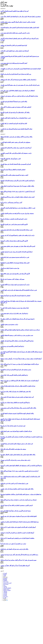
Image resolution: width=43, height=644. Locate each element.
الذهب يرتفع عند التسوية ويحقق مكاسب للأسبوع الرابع (14, 175)
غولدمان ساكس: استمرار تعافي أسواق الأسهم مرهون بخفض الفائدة (18, 22)
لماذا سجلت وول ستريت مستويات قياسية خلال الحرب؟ (15, 308)
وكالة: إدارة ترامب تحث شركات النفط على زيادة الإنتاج (14, 549)
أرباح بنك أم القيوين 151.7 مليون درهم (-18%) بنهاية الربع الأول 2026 (18, 192)
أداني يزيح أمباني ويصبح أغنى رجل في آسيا (11, 203)
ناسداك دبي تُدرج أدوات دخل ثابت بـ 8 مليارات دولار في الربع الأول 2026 (19, 500)
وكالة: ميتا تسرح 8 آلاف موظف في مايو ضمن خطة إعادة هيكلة (16, 137)
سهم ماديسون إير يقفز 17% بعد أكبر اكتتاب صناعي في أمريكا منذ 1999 (18, 560)
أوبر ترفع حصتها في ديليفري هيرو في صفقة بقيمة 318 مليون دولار (17, 397)
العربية (5, 600)
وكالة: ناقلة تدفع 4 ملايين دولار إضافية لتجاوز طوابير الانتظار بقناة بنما (18, 455)
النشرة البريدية (7, 583)
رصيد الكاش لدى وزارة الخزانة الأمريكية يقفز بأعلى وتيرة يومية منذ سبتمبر (19, 555)
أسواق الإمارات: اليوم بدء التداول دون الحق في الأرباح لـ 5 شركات (17, 533)
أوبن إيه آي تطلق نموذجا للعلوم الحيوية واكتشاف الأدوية (14, 11)
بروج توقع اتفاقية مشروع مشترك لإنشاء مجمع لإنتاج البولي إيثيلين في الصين (20, 522)
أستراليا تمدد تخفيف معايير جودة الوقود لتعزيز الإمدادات (15, 51)
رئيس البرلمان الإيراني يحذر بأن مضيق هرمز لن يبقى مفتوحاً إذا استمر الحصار (20, 85)
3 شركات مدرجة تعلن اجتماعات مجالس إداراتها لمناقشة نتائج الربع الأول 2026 (20, 330)
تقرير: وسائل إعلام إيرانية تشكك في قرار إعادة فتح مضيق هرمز (16, 230)
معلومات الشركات (7, 588)
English (5, 599)
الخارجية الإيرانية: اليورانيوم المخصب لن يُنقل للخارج (14, 123)
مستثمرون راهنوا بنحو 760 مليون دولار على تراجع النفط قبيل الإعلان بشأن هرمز (21, 17)
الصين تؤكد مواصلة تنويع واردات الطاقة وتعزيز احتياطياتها (15, 263)
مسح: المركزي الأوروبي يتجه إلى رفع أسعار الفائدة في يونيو (16, 511)
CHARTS (5, 580)
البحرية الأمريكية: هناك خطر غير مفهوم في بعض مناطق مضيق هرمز (18, 246)
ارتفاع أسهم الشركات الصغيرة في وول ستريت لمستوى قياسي (16, 252)
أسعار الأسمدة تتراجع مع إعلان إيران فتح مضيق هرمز (14, 63)
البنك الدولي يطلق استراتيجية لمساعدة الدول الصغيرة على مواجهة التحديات (20, 28)
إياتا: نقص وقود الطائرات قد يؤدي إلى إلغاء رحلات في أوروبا (16, 392)
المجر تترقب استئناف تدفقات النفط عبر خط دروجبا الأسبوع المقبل (17, 197)
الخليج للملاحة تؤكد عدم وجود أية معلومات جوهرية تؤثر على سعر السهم (19, 516)
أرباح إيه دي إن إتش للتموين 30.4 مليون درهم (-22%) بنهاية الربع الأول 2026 (19, 471)
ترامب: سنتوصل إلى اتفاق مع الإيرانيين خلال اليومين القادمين (16, 153)
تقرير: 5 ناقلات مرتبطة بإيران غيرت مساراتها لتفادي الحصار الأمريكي (18, 208)
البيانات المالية (6, 589)
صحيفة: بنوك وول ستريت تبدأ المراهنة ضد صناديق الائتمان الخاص (17, 213)
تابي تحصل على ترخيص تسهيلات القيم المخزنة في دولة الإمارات (17, 444)
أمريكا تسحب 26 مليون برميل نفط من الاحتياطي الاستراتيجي (16, 148)
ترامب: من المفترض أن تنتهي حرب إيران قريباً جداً (13, 544)
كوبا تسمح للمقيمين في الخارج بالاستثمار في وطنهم (14, 45)
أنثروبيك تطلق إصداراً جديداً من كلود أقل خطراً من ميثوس (15, 566)
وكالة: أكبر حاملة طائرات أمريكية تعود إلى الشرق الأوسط (15, 112)
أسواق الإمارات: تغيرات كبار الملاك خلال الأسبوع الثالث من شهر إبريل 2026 (20, 381)
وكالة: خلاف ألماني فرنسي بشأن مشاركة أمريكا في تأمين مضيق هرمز (18, 408)
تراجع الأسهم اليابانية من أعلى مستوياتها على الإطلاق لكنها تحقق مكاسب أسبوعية (21, 466)
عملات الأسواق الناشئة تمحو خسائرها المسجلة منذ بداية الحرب (16, 129)
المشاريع (5, 595)
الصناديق (5, 594)
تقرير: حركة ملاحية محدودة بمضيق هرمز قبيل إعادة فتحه (15, 257)
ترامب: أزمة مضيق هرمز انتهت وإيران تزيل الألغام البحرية (15, 285)
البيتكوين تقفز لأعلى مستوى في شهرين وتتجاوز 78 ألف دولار (16, 107)
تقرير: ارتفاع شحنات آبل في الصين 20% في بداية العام (14, 483)
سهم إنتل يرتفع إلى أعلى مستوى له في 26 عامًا (12, 279)
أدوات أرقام (6, 582)
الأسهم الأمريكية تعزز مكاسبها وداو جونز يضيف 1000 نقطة (15, 274)
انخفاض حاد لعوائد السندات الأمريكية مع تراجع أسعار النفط (15, 296)
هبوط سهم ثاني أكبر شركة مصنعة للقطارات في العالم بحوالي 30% (18, 319)
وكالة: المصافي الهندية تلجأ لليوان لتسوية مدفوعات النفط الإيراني (17, 413)
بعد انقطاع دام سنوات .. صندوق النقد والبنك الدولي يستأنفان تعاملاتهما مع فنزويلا (21, 494)
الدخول (2, 571)
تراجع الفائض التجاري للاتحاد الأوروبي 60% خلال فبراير (14, 375)
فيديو (4, 585)
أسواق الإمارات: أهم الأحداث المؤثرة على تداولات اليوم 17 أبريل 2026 (18, 527)
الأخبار (4, 576)
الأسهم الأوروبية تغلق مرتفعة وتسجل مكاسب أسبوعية (14, 241)
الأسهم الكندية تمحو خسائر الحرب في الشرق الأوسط (14, 224)
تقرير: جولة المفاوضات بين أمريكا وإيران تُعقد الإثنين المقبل (16, 118)
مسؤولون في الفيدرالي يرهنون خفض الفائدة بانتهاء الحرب (15, 142)
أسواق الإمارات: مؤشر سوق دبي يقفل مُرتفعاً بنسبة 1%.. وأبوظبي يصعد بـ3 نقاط (21, 359)
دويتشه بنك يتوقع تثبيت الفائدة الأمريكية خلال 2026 (13, 449)
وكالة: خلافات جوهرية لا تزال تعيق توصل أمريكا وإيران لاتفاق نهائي (17, 186)
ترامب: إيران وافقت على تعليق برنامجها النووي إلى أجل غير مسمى (17, 235)
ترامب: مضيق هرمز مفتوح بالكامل (9, 324)
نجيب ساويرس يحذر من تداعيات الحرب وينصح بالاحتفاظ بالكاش (17, 335)
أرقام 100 (5, 578)
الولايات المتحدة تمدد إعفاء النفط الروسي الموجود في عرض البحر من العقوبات (21, 69)
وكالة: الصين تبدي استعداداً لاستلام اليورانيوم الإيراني (14, 102)
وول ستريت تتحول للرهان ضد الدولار (10, 268)
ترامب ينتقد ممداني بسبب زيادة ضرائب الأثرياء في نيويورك (15, 460)
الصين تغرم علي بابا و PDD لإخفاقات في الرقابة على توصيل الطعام (18, 91)
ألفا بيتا (5, 598)
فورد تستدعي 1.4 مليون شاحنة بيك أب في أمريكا (13, 426)
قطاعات (5, 587)
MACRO (5, 579)
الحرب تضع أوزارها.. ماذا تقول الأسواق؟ (11, 159)
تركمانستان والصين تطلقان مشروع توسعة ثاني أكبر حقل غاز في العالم (18, 80)
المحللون (5, 592)
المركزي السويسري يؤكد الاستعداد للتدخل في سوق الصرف (16, 164)
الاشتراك (5, 573)
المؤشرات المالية (7, 590)
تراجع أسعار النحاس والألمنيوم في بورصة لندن (12, 346)
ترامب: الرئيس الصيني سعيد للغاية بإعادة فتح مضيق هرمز (15, 33)
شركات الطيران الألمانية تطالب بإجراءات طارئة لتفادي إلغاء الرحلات (18, 386)
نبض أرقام (5, 577)
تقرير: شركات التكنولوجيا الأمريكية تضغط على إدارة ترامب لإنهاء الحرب (19, 290)
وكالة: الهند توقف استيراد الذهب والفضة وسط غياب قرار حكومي (17, 489)
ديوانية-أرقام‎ (6, 584)
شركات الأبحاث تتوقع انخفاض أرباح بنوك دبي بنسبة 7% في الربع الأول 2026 (20, 364)
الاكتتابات (5, 593)
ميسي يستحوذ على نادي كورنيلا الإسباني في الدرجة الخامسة (16, 370)
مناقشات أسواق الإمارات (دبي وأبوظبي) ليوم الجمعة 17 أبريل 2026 (17, 538)
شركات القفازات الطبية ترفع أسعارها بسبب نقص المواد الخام (16, 431)
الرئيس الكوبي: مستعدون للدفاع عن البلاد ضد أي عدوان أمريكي (17, 505)
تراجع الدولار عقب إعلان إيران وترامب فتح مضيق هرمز (14, 313)
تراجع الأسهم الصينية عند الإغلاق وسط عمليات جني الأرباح (15, 403)
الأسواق (5, 574)
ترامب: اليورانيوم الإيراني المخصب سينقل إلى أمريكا (14, 219)
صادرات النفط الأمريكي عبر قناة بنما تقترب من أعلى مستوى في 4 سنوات (19, 96)
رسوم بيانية (6, 596)
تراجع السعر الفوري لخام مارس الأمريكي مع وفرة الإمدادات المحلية (18, 181)
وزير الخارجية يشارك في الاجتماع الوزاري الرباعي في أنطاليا (16, 74)
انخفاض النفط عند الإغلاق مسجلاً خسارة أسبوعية (13, 170)
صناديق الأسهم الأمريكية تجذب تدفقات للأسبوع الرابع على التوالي (17, 341)
